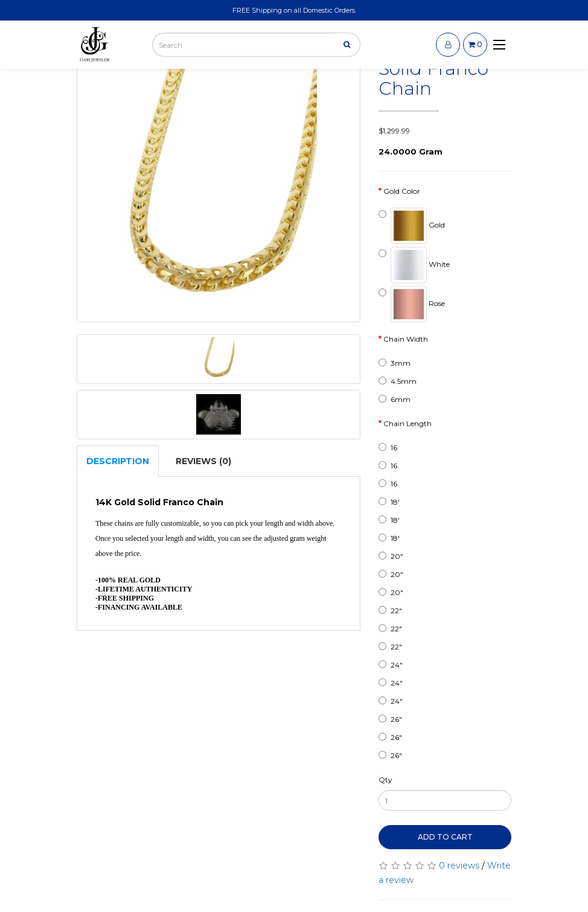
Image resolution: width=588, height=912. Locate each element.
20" (391, 556)
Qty (385, 780)
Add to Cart (445, 837)
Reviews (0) (203, 461)
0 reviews (459, 866)
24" (391, 665)
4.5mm (398, 381)
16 (388, 448)
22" (390, 611)
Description (118, 461)
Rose (412, 304)
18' (389, 502)
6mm (395, 399)
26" (390, 719)
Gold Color (402, 191)
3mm (395, 363)
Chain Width (406, 339)
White (414, 265)
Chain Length (407, 423)
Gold (412, 226)
